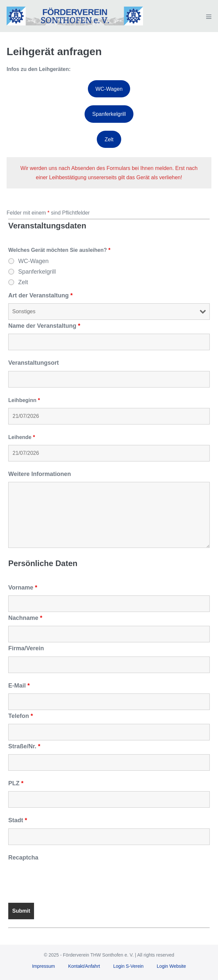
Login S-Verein (128, 966)
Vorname (23, 588)
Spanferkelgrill (109, 114)
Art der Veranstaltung (40, 295)
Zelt (109, 139)
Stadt (18, 820)
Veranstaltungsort (34, 363)
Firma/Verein (26, 648)
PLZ (16, 783)
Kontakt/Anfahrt (84, 966)
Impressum (43, 966)
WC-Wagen (109, 89)
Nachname (25, 618)
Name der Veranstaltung (44, 326)
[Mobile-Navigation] (209, 17)
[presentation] (58, 878)
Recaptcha (23, 858)
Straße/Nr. (24, 746)
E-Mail (19, 686)
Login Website (171, 966)
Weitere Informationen (40, 474)
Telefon (21, 716)
